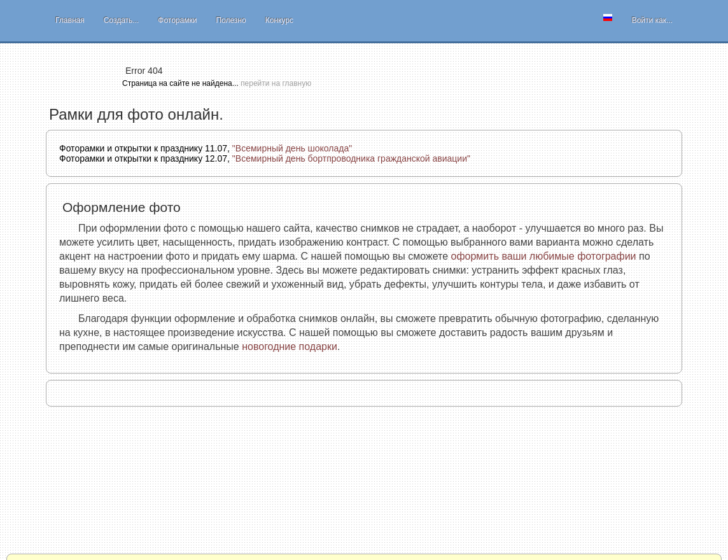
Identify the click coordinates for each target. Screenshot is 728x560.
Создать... (122, 20)
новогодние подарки (290, 346)
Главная (70, 20)
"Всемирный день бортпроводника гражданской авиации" (351, 158)
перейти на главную (276, 83)
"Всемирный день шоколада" (292, 148)
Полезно (231, 20)
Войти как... (652, 20)
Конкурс (279, 20)
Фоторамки (177, 20)
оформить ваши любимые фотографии (544, 256)
